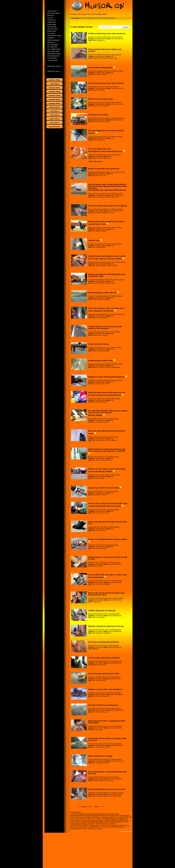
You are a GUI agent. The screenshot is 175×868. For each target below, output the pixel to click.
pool (97, 460)
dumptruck (102, 140)
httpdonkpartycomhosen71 (79, 829)
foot (93, 422)
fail (104, 40)
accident (99, 40)
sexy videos (99, 157)
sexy (97, 18)
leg (107, 58)
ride (102, 122)
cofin (94, 266)
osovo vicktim (96, 819)
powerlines (96, 175)
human (94, 351)
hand (94, 402)
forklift (94, 40)
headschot (113, 824)
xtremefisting (120, 819)
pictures (107, 18)
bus (93, 384)
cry (100, 513)
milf (93, 633)
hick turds (83, 824)
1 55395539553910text (108, 819)
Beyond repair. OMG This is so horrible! (105, 488)
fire (111, 796)
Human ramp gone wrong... (99, 344)
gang (101, 730)
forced (115, 796)
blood (104, 58)
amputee (99, 402)
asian (119, 796)
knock (107, 460)
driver (98, 680)
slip (107, 712)
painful (111, 58)
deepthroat (107, 633)
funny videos (99, 211)
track (97, 712)
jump (98, 440)
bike (94, 584)
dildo (101, 566)
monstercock (99, 633)
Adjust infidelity (124, 817)
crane (94, 283)
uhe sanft (98, 824)
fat (98, 90)
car (101, 175)
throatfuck (95, 780)
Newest (84, 807)
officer (102, 584)
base (94, 440)
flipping (101, 197)
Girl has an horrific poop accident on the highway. (108, 206)
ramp (99, 351)
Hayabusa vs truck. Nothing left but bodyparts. (108, 377)
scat (112, 213)
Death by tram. (95, 240)
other (101, 18)
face (102, 158)
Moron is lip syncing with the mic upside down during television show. (106, 594)
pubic (108, 796)
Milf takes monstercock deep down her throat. (106, 626)
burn (104, 513)
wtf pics (113, 18)
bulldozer (98, 696)
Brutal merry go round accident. (101, 99)
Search (126, 27)
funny (83, 18)
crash (104, 175)
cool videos (99, 679)
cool (93, 18)
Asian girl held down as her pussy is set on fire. (107, 789)
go (97, 106)
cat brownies (105, 827)
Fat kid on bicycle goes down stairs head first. (106, 83)
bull (93, 231)
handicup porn (94, 825)
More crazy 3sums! (96, 161)
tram (94, 247)
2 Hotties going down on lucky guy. (102, 610)
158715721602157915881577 (80, 825)
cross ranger (74, 814)
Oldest (97, 807)
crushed (109, 266)
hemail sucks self (80, 817)
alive (107, 513)
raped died (105, 824)
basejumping (116, 367)
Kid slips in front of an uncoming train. (103, 705)
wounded (98, 495)
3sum (109, 158)
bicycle (94, 90)
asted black (105, 817)
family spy (126, 825)
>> (102, 807)
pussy (94, 796)
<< (78, 807)
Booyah (88, 817)
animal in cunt (114, 817)
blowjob (102, 617)
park (99, 122)
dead (105, 548)
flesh (100, 58)
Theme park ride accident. (98, 115)
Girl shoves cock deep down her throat (103, 642)
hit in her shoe (104, 825)
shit (109, 213)
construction (100, 283)
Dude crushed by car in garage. (101, 756)
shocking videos (100, 39)
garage (101, 763)
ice (93, 696)
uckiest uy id (92, 829)
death (104, 247)
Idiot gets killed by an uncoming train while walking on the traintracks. (105, 327)
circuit (117, 197)
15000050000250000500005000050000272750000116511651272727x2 (105, 822)
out (111, 460)
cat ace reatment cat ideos (83, 819)
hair (104, 796)
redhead (102, 780)
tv (93, 602)
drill (98, 566)
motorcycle (103, 440)
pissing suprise (75, 824)
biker (94, 530)
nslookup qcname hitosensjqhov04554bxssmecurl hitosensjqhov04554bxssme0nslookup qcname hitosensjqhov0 (100, 815)
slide (94, 460)
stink (99, 665)
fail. (108, 696)
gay (98, 730)
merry (94, 106)
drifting (98, 74)
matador (98, 231)
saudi (94, 74)
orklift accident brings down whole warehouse (93, 814)
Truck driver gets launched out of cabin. (104, 674)
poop (94, 213)
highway (105, 213)
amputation (99, 422)
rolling (106, 197)
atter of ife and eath (76, 827)
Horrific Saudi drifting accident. (102, 68)
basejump (95, 367)
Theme (94, 122)
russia (113, 283)
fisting (94, 566)
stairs (97, 584)
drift (108, 747)
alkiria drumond (96, 817)
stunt (109, 440)
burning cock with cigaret (95, 820)
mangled (103, 266)
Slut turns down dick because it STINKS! (104, 658)
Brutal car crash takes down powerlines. (104, 169)
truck (103, 384)
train (100, 335)
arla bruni (99, 829)
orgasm (95, 158)
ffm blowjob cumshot (116, 825)
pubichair (99, 796)
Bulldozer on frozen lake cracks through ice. (106, 689)
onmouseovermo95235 (117, 827)
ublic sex (84, 820)
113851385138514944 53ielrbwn (114, 820)
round (101, 106)
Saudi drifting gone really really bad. (104, 293)
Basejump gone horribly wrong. (102, 360)
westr (72, 817)
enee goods (91, 824)
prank (94, 318)
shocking (88, 18)
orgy (105, 158)
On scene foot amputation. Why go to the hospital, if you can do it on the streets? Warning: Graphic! (108, 413)
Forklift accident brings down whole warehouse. (107, 34)
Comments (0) (119, 39)
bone (115, 58)
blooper (104, 665)
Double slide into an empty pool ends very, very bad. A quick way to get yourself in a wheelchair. (107, 451)
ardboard (78, 820)
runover (99, 318)
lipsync (96, 602)
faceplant (107, 584)
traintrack (95, 335)
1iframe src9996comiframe (92, 827)
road (96, 747)
